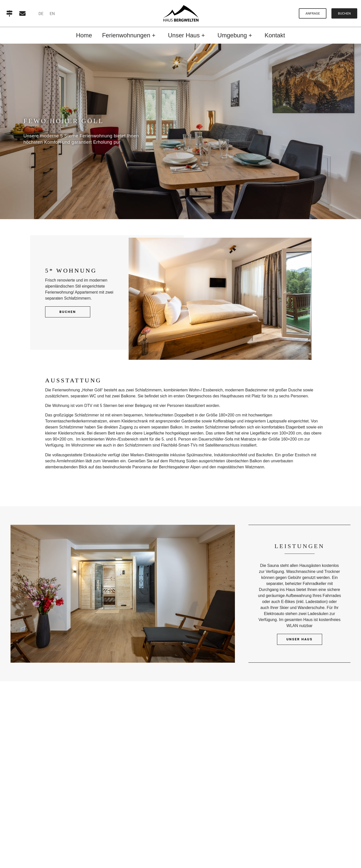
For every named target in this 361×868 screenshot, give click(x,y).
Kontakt (275, 35)
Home (84, 35)
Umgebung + (236, 35)
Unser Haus (300, 639)
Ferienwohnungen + (130, 35)
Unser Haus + (188, 35)
